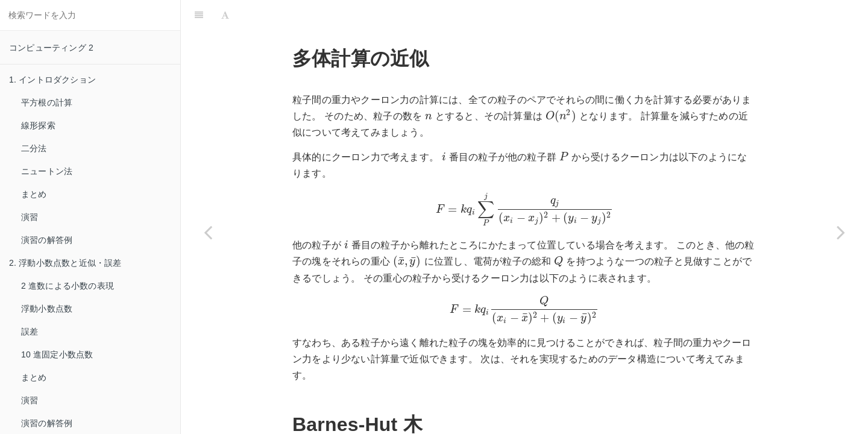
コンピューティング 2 (51, 48)
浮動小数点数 (47, 309)
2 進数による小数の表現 (68, 286)
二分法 (34, 148)
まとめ (34, 194)
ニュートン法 (47, 171)
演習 (30, 217)
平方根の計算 (47, 102)
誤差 (30, 332)
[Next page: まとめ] (841, 232)
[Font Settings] (225, 15)
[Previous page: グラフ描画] (208, 232)
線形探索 (38, 125)
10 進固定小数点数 (57, 354)
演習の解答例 (47, 240)
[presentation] (429, 116)
